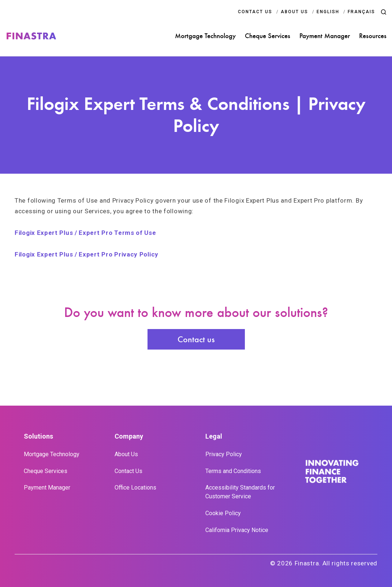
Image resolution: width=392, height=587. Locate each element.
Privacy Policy (224, 454)
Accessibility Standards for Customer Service (240, 492)
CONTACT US (255, 12)
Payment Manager (325, 36)
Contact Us (128, 471)
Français (361, 12)
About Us (126, 454)
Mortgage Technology (205, 36)
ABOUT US (294, 12)
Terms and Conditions (233, 471)
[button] (384, 12)
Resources (373, 36)
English (328, 12)
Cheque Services (268, 36)
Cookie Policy (223, 513)
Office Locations (135, 488)
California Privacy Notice (237, 530)
